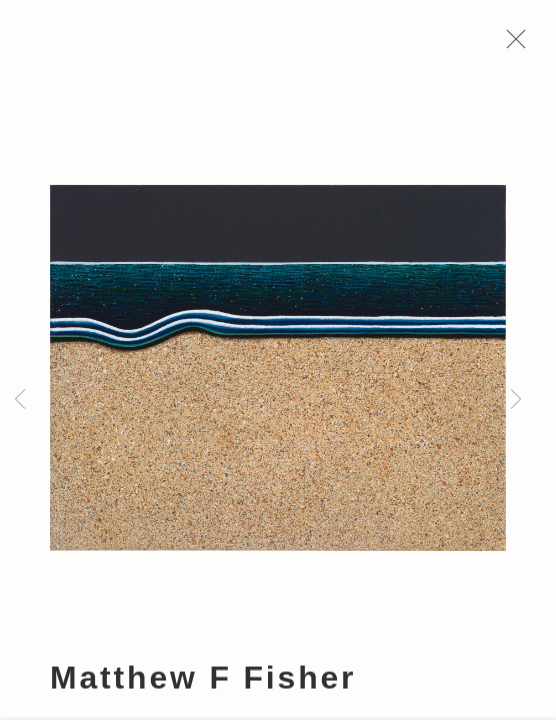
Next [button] (516, 400)
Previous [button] (20, 400)
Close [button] (511, 45)
